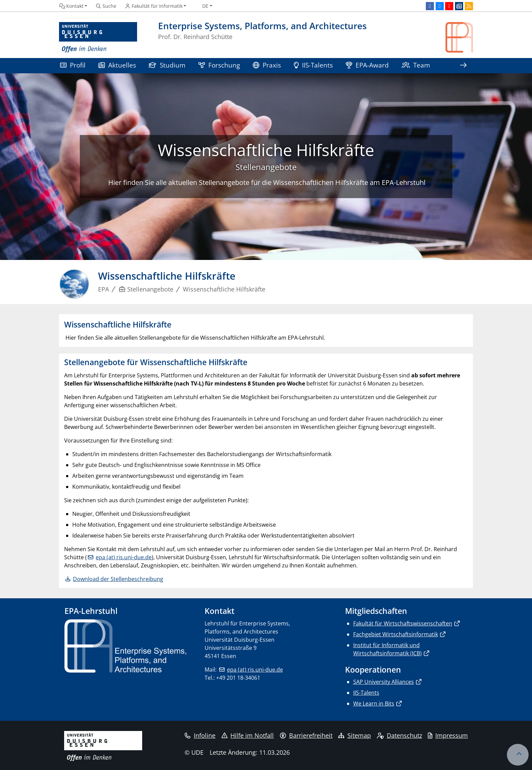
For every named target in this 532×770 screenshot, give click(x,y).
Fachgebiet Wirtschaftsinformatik (396, 634)
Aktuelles (117, 65)
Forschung (219, 65)
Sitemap (355, 735)
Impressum (448, 735)
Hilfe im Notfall (248, 735)
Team (416, 65)
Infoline (200, 735)
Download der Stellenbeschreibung (118, 579)
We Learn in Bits (374, 703)
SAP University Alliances (384, 682)
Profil (73, 65)
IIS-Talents (313, 65)
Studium (167, 65)
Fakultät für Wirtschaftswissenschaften (403, 623)
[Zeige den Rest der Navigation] (463, 66)
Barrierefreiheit (306, 735)
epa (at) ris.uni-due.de (124, 557)
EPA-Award (367, 65)
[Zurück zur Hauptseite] (459, 37)
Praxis (267, 65)
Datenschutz (400, 735)
